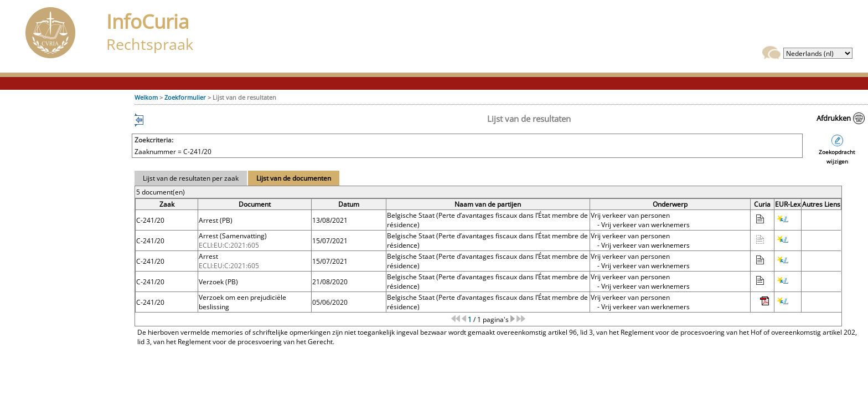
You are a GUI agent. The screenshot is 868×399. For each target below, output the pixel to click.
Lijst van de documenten (294, 178)
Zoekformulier (185, 97)
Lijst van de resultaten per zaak (191, 178)
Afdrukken (834, 118)
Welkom (146, 97)
